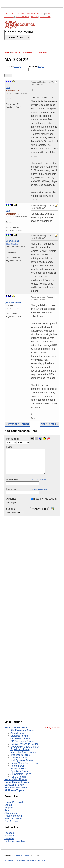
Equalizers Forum (20, 749)
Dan (8, 87)
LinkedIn (9, 838)
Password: (41, 68)
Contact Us (20, 860)
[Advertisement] (32, 618)
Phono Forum (18, 766)
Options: (11, 499)
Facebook (10, 833)
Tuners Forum (18, 777)
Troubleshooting (13, 816)
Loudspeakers (35, 13)
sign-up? (18, 67)
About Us (9, 860)
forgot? (41, 67)
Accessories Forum (16, 788)
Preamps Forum (19, 769)
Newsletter (31, 860)
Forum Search (17, 37)
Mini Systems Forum (22, 760)
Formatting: (13, 439)
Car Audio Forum (14, 785)
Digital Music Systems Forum (26, 763)
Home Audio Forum (16, 728)
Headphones (22, 17)
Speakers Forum (19, 771)
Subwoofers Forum (21, 774)
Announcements (13, 819)
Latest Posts (12, 13)
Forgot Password (14, 802)
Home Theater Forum (17, 782)
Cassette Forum (19, 736)
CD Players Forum (21, 739)
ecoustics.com (22, 856)
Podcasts (45, 17)
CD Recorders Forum (22, 741)
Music (35, 17)
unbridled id (12, 241)
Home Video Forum (16, 779)
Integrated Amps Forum (23, 752)
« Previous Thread (17, 424)
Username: (17, 68)
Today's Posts (52, 728)
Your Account (12, 821)
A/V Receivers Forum (22, 730)
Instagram (10, 836)
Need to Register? (39, 480)
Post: (9, 447)
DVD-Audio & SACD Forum (25, 747)
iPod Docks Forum (21, 755)
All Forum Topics (14, 790)
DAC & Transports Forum (24, 744)
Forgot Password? (39, 489)
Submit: (10, 509)
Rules (8, 810)
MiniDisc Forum (19, 758)
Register (9, 808)
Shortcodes (11, 813)
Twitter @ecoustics (15, 841)
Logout (8, 805)
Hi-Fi (23, 13)
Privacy (41, 860)
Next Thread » (50, 424)
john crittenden (14, 302)
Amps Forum (17, 733)
